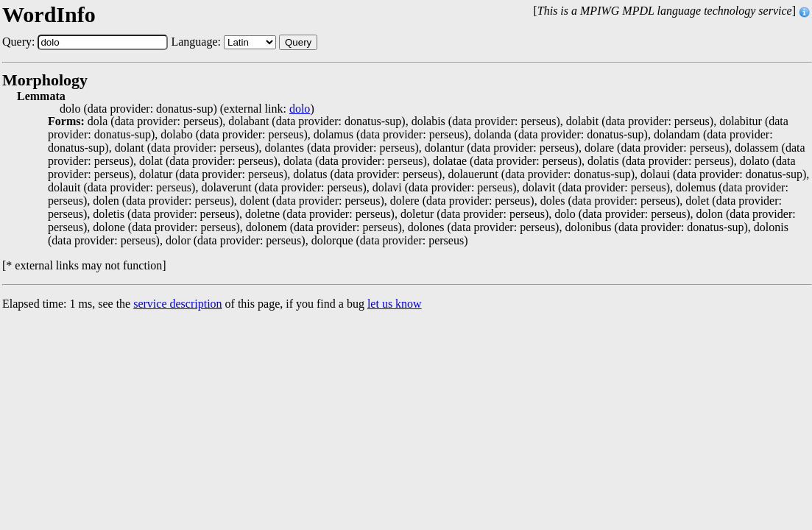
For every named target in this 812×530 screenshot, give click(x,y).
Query (298, 42)
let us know (395, 304)
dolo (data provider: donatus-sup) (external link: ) (187, 109)
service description (177, 304)
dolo (300, 109)
